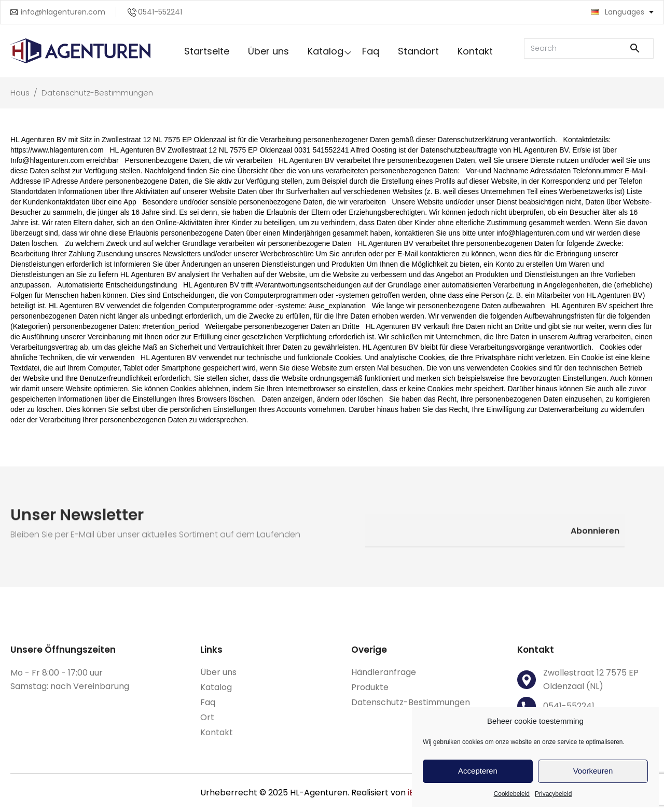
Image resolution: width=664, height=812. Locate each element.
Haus (21, 93)
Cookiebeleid (512, 794)
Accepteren (478, 771)
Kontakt (475, 51)
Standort (418, 51)
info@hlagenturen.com (63, 12)
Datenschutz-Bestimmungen (411, 702)
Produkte (370, 687)
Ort (207, 717)
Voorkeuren (593, 771)
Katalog (326, 51)
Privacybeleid (553, 794)
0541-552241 (160, 12)
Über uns (268, 51)
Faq (371, 51)
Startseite (207, 51)
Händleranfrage (384, 672)
